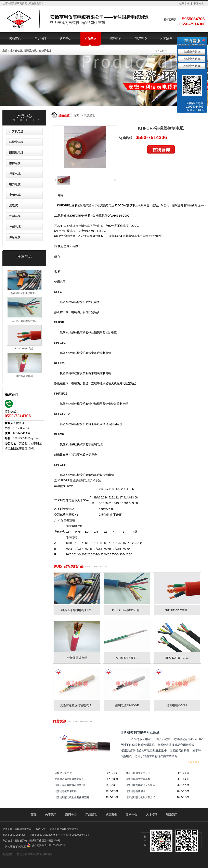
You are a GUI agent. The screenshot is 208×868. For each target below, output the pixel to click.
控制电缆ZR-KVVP (127, 705)
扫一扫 (145, 841)
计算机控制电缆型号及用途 (140, 785)
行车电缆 (15, 174)
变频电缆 (15, 195)
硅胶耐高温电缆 (77, 658)
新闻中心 (65, 38)
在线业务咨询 (192, 52)
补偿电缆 (15, 227)
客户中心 (141, 38)
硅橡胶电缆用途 (63, 773)
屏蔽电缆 (15, 237)
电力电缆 (15, 184)
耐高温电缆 (16, 153)
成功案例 (116, 38)
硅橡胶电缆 (16, 142)
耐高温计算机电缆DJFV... (77, 610)
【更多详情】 (194, 762)
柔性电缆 (15, 163)
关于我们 (40, 38)
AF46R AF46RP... (127, 658)
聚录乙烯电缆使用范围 (138, 773)
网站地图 (10, 847)
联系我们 (172, 815)
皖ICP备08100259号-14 (76, 835)
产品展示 (91, 38)
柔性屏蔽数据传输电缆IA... (77, 705)
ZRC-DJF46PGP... (177, 658)
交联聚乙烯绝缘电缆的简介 (69, 779)
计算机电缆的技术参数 (138, 779)
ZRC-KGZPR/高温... (177, 610)
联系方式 (199, 3)
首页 (76, 116)
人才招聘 (166, 38)
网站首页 (15, 38)
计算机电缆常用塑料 (66, 791)
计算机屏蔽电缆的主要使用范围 (72, 797)
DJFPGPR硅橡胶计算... (127, 610)
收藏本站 (184, 3)
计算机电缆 (16, 131)
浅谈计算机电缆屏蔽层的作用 (70, 785)
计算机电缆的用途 (135, 791)
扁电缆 (13, 206)
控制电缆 (15, 216)
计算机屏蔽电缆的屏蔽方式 (140, 797)
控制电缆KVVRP (177, 705)
